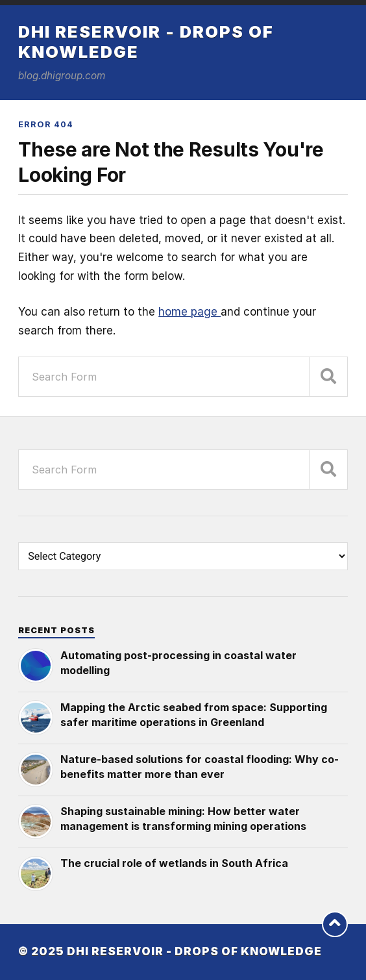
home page (189, 312)
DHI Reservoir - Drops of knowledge (194, 951)
